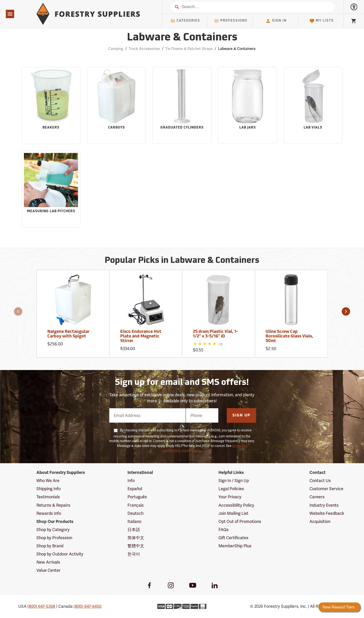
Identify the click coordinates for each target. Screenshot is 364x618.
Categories (185, 21)
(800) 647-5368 (41, 606)
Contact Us (320, 481)
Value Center (49, 570)
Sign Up (241, 416)
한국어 (134, 554)
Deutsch (135, 513)
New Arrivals (48, 562)
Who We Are (48, 481)
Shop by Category (53, 530)
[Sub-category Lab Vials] (313, 105)
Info (131, 481)
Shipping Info (49, 489)
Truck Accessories (144, 49)
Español (135, 489)
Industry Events (324, 505)
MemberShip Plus (235, 546)
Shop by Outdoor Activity (60, 554)
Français (136, 505)
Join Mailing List (233, 513)
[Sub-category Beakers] (51, 105)
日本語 (134, 530)
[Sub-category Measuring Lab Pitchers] (51, 189)
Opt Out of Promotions (240, 521)
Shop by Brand (50, 546)
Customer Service (326, 489)
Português (137, 497)
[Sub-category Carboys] (116, 105)
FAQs (224, 530)
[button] (18, 311)
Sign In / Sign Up (234, 481)
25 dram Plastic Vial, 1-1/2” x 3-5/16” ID (215, 334)
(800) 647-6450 (88, 606)
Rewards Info (49, 513)
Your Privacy (230, 497)
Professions (231, 21)
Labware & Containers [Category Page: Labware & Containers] (182, 38)
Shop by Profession (54, 538)
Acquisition (320, 521)
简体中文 (136, 538)
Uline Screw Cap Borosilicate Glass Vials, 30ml (289, 336)
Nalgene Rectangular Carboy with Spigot (68, 334)
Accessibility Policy (236, 505)
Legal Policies (231, 489)
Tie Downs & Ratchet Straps (189, 49)
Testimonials (48, 497)
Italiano (134, 521)
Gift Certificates (233, 538)
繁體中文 (136, 546)
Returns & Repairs (53, 505)
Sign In (276, 21)
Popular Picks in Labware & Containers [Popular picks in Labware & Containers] (182, 261)
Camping (116, 49)
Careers (317, 497)
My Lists (322, 21)
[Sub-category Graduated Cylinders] (182, 105)
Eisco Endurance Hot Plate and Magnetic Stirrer (141, 336)
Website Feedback (327, 513)
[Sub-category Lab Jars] (247, 105)
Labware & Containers (237, 49)
